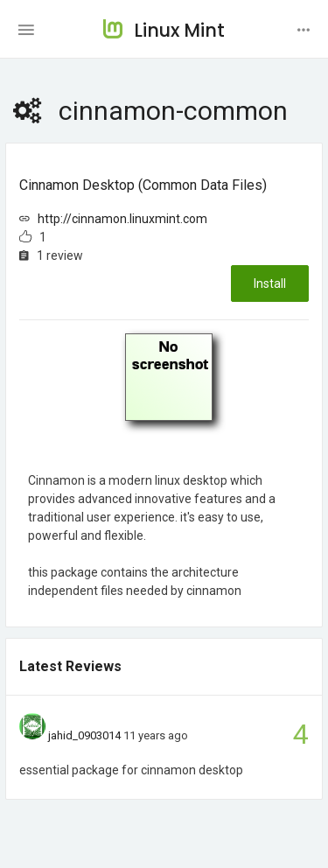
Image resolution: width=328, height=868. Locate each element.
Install (270, 283)
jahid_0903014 (84, 735)
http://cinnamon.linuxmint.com (122, 219)
